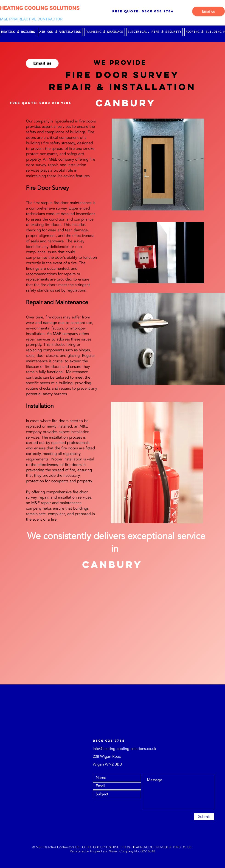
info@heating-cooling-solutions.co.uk (124, 749)
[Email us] (208, 11)
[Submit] (204, 817)
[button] (18, 32)
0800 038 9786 (158, 11)
